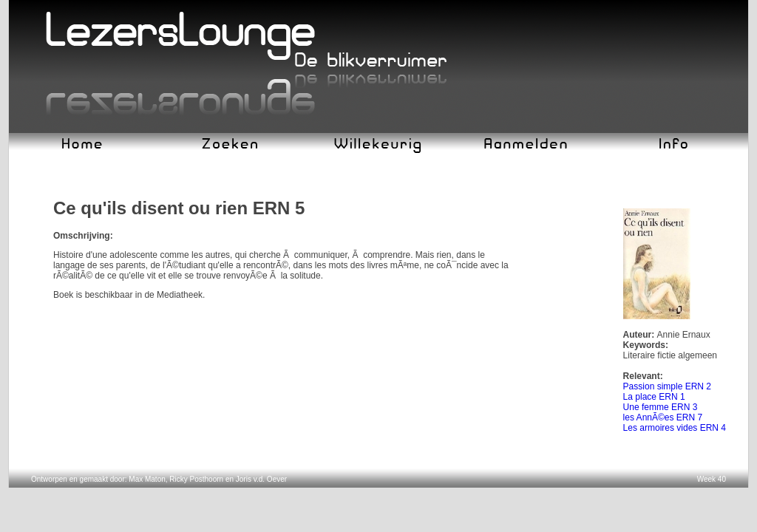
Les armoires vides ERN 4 (675, 428)
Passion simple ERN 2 (667, 386)
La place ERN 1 (654, 397)
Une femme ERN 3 (661, 407)
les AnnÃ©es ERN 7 (663, 417)
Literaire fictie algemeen (670, 355)
